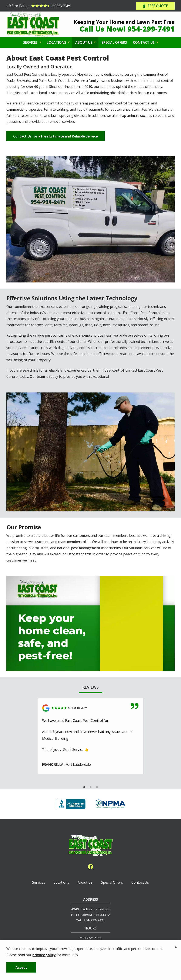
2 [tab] (91, 787)
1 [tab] (84, 787)
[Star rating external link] (48, 6)
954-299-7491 (94, 920)
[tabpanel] (90, 736)
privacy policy (44, 955)
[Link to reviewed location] (91, 708)
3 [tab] (97, 787)
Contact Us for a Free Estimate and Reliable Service (56, 136)
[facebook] (91, 866)
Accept (21, 967)
